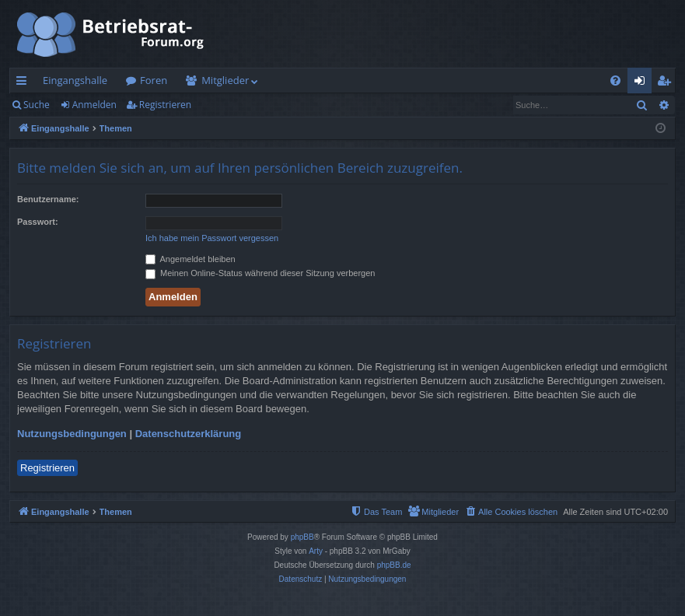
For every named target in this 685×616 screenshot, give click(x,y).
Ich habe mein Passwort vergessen (212, 238)
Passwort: (38, 222)
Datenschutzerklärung (189, 434)
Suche (37, 105)
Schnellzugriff (24, 83)
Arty (316, 551)
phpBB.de (394, 565)
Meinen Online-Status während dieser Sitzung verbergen (260, 273)
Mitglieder (225, 80)
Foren (154, 80)
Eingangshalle (75, 80)
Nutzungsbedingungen (72, 434)
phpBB (302, 537)
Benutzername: (48, 199)
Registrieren (165, 105)
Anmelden (94, 105)
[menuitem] (615, 80)
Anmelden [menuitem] (644, 83)
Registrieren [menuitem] (667, 83)
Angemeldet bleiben (190, 259)
